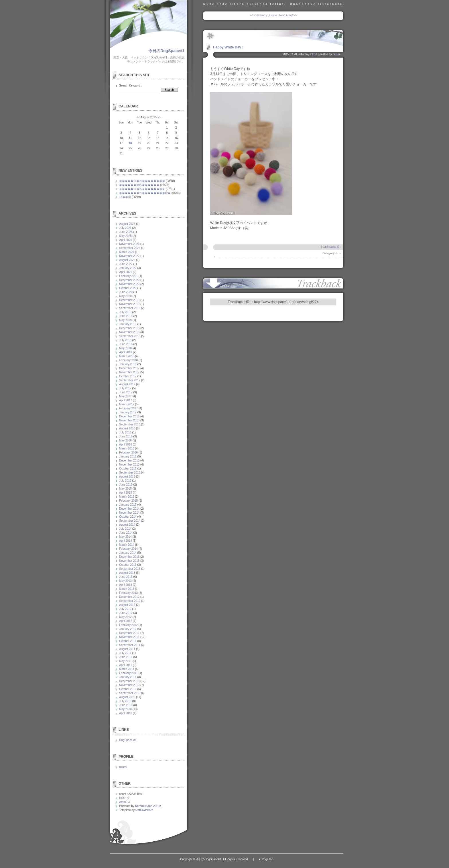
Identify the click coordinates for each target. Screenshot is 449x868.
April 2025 (126, 240)
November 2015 (129, 465)
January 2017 (128, 412)
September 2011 (130, 645)
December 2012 (129, 597)
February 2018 (128, 360)
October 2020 (128, 288)
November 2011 (129, 637)
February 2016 (128, 452)
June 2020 (126, 292)
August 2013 (127, 573)
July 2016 (125, 432)
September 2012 (130, 601)
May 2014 (125, 537)
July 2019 (125, 312)
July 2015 (125, 481)
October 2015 (128, 469)
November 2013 (129, 561)
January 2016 (128, 456)
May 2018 (125, 348)
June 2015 (126, 485)
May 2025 (125, 236)
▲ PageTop (266, 859)
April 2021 (126, 272)
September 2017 (130, 380)
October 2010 (128, 689)
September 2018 (130, 336)
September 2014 (130, 521)
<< (138, 117)
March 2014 (127, 545)
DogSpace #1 (128, 740)
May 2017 (125, 396)
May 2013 (125, 581)
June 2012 (126, 613)
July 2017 (125, 388)
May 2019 (125, 320)
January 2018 (128, 364)
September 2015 (130, 473)
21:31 (313, 54)
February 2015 (128, 501)
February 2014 (128, 549)
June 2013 (126, 577)
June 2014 (126, 533)
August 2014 (127, 525)
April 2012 (126, 621)
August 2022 (127, 260)
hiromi (337, 54)
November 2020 (129, 284)
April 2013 (126, 585)
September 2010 (130, 693)
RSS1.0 (124, 798)
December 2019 (129, 300)
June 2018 (126, 344)
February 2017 (128, 408)
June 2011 (126, 657)
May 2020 (125, 296)
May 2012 (125, 617)
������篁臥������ (139, 185)
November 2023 (129, 244)
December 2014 (129, 509)
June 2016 (126, 436)
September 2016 (130, 424)
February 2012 (128, 625)
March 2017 (127, 404)
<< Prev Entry (258, 15)
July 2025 (125, 228)
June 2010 (126, 705)
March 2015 (127, 497)
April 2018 (126, 352)
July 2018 (125, 340)
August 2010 (127, 697)
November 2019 (129, 304)
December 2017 (129, 368)
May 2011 (125, 661)
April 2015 (126, 493)
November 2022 (129, 256)
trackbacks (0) (331, 247)
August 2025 (127, 224)
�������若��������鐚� (145, 193)
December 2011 (129, 633)
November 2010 (129, 685)
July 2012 (125, 609)
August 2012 (127, 605)
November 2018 (129, 332)
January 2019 (128, 324)
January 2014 (128, 553)
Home (273, 15)
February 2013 (128, 593)
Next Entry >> (288, 15)
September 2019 (130, 308)
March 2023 (127, 252)
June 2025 (126, 232)
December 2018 (129, 328)
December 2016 (129, 416)
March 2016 (127, 448)
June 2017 (126, 392)
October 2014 (128, 517)
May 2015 (125, 489)
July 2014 (125, 529)
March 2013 (127, 589)
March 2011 (127, 669)
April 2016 (126, 444)
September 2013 (130, 569)
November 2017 (129, 372)
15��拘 (125, 197)
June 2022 (126, 264)
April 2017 (126, 400)
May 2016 (125, 440)
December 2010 (129, 681)
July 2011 (125, 653)
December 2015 (129, 460)
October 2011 (128, 641)
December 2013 (129, 557)
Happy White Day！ (229, 47)
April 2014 (126, 541)
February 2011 (128, 673)
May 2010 (125, 709)
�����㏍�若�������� (142, 181)
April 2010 (126, 713)
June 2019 (126, 316)
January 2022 (128, 268)
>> (159, 117)
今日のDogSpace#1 (166, 51)
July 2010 (125, 701)
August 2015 (127, 477)
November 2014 (129, 513)
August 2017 (127, 384)
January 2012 (128, 629)
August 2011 (127, 649)
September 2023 (130, 248)
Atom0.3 (124, 802)
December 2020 (129, 280)
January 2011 (128, 677)
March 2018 (127, 356)
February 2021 (128, 276)
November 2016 (129, 420)
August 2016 (127, 428)
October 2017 (128, 376)
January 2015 (128, 505)
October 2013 (128, 565)
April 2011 (126, 665)
